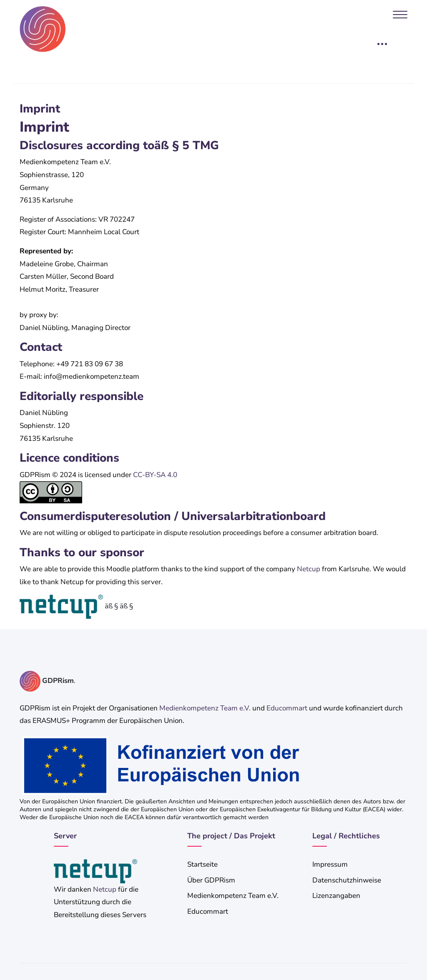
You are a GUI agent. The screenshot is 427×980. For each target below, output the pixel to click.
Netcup (309, 569)
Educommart (287, 708)
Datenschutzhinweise (347, 880)
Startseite (202, 864)
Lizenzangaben (336, 896)
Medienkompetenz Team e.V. (205, 708)
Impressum (330, 864)
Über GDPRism (211, 880)
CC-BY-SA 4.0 (155, 475)
